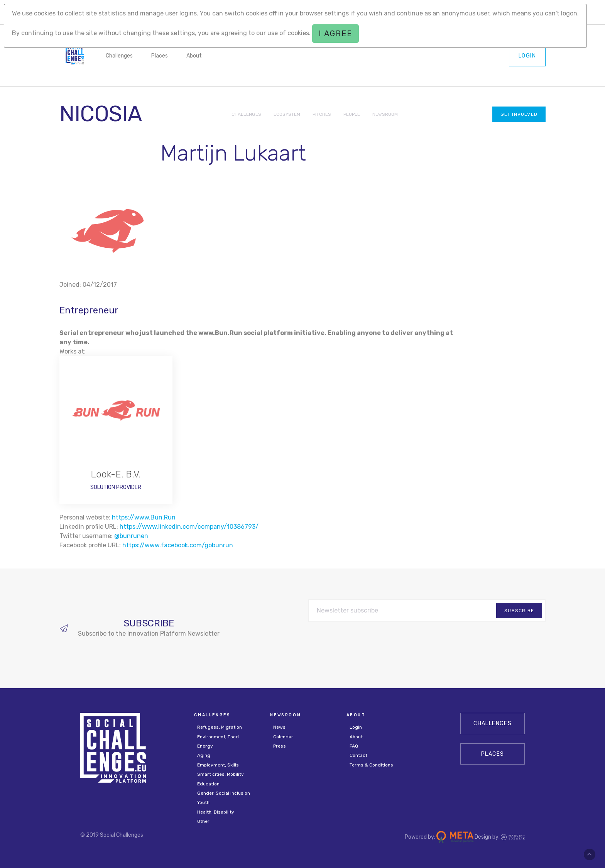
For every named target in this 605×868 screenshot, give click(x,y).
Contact (358, 755)
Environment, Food (218, 737)
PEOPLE (352, 114)
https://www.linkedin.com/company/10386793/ (189, 527)
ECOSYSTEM (287, 114)
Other (203, 821)
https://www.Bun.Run (144, 517)
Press (280, 746)
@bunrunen (131, 536)
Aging (204, 755)
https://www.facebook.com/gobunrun (178, 545)
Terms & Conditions (371, 765)
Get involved (519, 114)
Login (527, 56)
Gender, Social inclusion (224, 793)
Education (208, 784)
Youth (203, 802)
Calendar (283, 737)
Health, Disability (216, 812)
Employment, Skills (218, 765)
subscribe (519, 611)
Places (160, 56)
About (194, 56)
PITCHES (322, 114)
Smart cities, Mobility (221, 774)
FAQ (354, 746)
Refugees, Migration (220, 727)
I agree (335, 34)
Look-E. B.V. (116, 474)
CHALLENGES (246, 114)
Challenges (119, 56)
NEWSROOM (385, 114)
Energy (205, 746)
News (279, 727)
